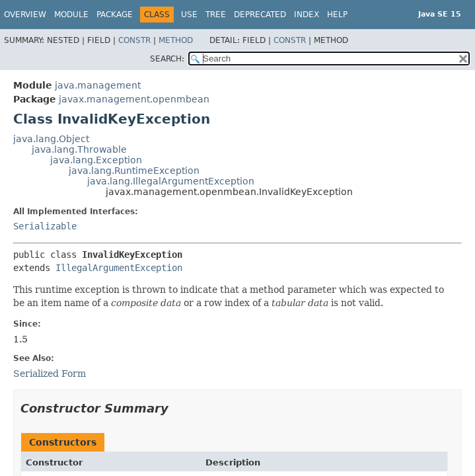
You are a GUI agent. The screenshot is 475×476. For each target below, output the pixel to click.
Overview (25, 15)
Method (176, 40)
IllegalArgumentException (119, 268)
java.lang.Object (51, 139)
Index (307, 15)
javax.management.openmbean (134, 99)
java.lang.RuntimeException (134, 171)
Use (189, 15)
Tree (216, 15)
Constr (134, 40)
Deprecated (260, 15)
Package (115, 15)
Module (71, 15)
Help (337, 15)
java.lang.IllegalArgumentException (171, 181)
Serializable (45, 226)
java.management (98, 85)
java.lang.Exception (96, 160)
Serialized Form (50, 374)
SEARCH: (167, 59)
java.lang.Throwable (79, 149)
